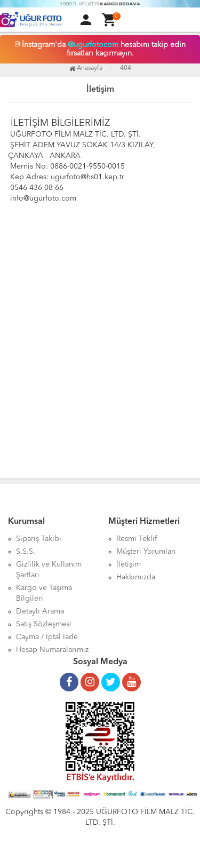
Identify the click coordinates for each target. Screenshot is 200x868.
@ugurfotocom (93, 45)
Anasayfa (86, 68)
